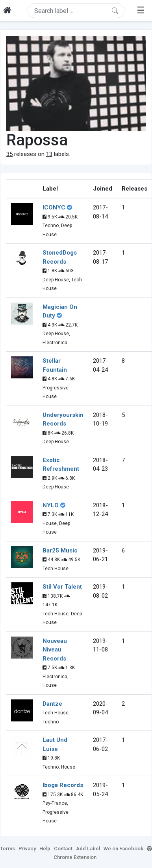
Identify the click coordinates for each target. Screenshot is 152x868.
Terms (7, 849)
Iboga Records (63, 785)
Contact (63, 849)
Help (45, 849)
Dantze (52, 704)
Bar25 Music (60, 551)
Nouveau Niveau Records (55, 650)
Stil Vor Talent (62, 587)
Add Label (88, 849)
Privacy (27, 849)
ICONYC (54, 207)
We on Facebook (123, 849)
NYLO (51, 505)
